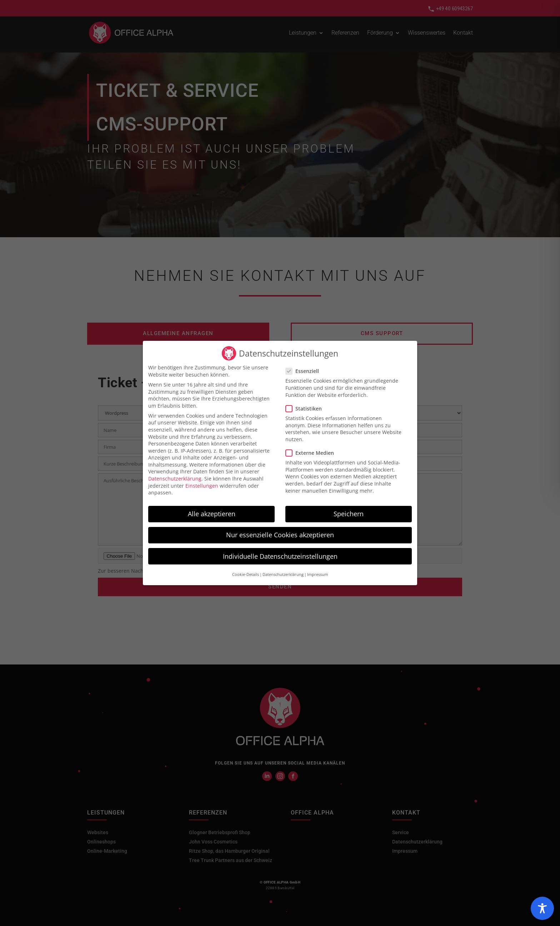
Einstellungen (202, 484)
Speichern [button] (349, 512)
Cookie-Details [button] (246, 573)
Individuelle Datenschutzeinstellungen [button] (280, 554)
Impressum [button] (317, 573)
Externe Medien (313, 451)
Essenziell (305, 369)
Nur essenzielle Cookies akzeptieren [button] (280, 533)
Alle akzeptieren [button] (212, 512)
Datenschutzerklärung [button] (283, 573)
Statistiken (307, 406)
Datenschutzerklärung (175, 477)
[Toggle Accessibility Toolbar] (542, 908)
